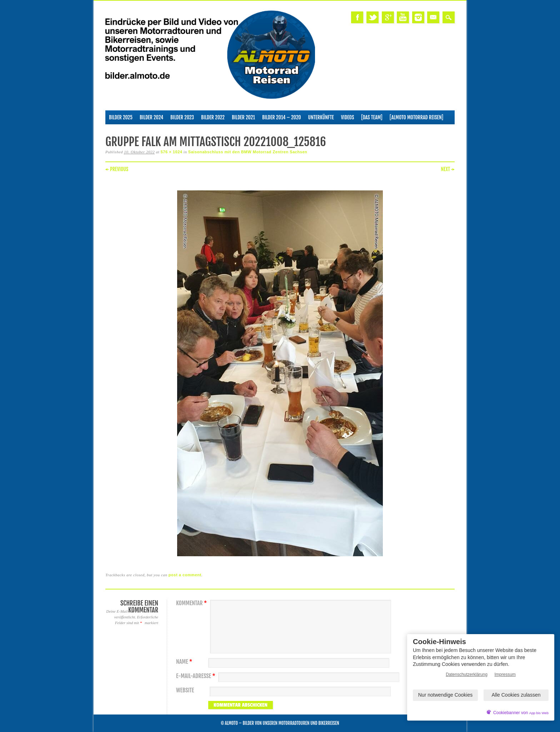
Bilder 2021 (243, 117)
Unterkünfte (321, 117)
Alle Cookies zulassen (516, 695)
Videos (348, 117)
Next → (448, 169)
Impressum (505, 674)
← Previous (117, 169)
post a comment (185, 575)
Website (185, 690)
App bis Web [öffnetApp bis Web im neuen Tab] (539, 713)
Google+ (388, 17)
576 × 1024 (172, 152)
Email (433, 17)
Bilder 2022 (213, 117)
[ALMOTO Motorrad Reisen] (416, 117)
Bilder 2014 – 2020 (282, 117)
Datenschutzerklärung (467, 674)
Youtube (403, 17)
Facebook (357, 17)
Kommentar (192, 603)
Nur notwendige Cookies (446, 695)
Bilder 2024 (151, 117)
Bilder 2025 (121, 117)
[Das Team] (372, 117)
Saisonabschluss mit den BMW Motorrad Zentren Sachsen (248, 152)
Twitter (372, 17)
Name (185, 662)
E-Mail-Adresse (197, 676)
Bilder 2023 (182, 117)
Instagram (418, 17)
